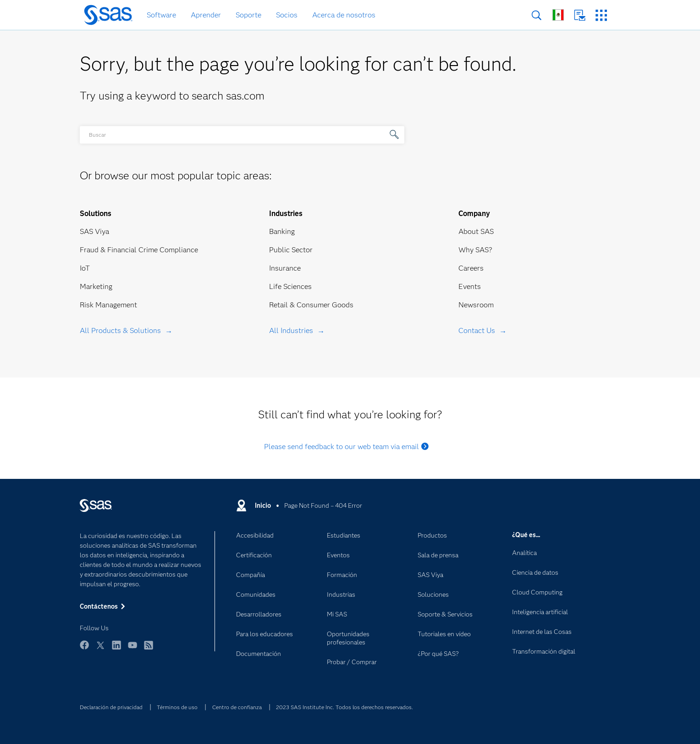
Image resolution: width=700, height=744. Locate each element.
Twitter (100, 649)
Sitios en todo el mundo (558, 15)
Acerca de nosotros (344, 15)
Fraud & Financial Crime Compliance (139, 250)
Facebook (84, 649)
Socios (287, 15)
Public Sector (291, 250)
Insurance (285, 268)
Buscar (537, 15)
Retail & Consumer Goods (311, 305)
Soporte (248, 15)
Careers (471, 268)
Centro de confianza (237, 707)
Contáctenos (580, 15)
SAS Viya (94, 231)
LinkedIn (116, 649)
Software (161, 15)
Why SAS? (475, 250)
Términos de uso (177, 707)
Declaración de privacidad (111, 707)
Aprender (206, 15)
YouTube (132, 649)
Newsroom (476, 305)
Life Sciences (290, 286)
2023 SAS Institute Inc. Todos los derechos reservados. (344, 707)
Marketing (96, 286)
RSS (149, 649)
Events (470, 286)
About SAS (476, 231)
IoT (85, 268)
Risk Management (108, 305)
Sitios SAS (601, 15)
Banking (282, 231)
